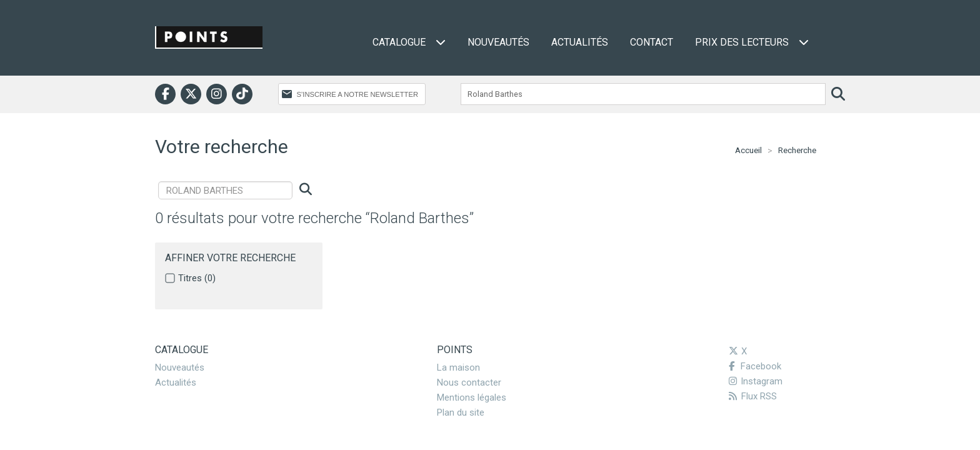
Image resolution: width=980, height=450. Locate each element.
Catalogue (409, 42)
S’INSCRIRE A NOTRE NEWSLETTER (357, 94)
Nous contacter (469, 382)
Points (455, 350)
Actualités (580, 42)
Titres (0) (197, 278)
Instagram (756, 381)
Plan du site (461, 412)
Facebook (755, 366)
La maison (458, 367)
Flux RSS (753, 396)
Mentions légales (472, 397)
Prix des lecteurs (752, 42)
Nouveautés (498, 42)
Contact (652, 42)
